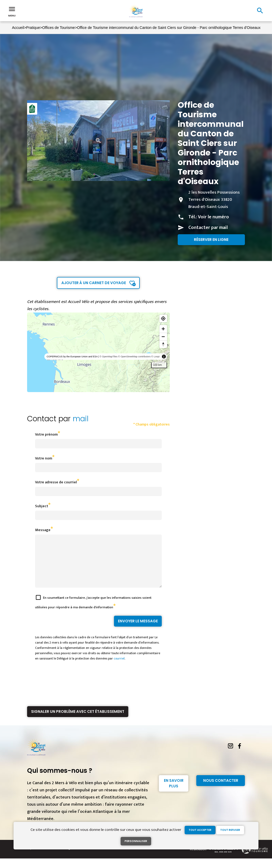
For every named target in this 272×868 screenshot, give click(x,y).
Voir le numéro (213, 217)
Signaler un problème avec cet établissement (78, 721)
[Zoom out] (163, 337)
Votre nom (44, 458)
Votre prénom (46, 434)
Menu (12, 11)
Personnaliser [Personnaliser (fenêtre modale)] (136, 841)
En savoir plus (174, 793)
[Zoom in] (163, 329)
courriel (119, 668)
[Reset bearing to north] (163, 344)
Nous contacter (221, 790)
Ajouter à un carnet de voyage (94, 283)
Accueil (18, 28)
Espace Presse (38, 857)
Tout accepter (200, 830)
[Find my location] (163, 318)
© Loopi (156, 357)
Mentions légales (64, 857)
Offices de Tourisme (59, 28)
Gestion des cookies (94, 857)
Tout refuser (230, 830)
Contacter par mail (208, 228)
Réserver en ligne (211, 240)
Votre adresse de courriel (56, 482)
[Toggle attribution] (164, 357)
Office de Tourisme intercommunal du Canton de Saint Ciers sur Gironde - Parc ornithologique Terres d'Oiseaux (169, 28)
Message (43, 530)
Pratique (33, 28)
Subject (42, 506)
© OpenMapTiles (109, 357)
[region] (98, 352)
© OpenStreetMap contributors (134, 357)
